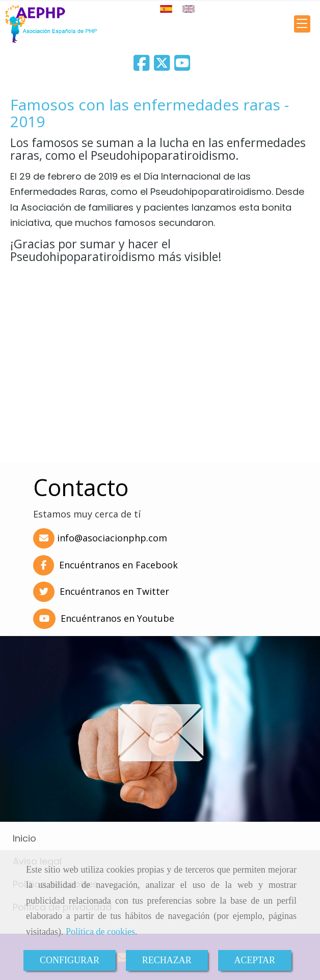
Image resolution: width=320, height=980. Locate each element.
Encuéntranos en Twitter (100, 591)
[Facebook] (142, 66)
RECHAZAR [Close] (167, 960)
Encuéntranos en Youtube (102, 618)
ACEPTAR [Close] (255, 960)
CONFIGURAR (70, 960)
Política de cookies (100, 932)
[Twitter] (162, 66)
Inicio (24, 838)
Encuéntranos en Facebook (104, 565)
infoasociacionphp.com (112, 538)
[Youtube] (182, 66)
